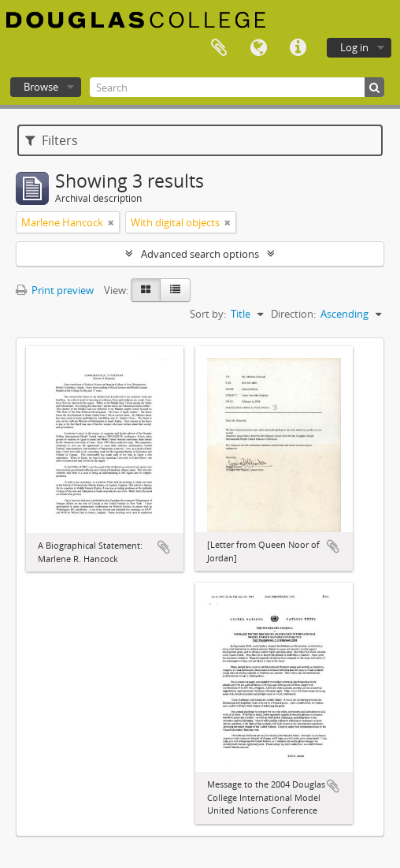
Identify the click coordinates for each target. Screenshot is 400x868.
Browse (41, 87)
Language (258, 48)
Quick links (298, 48)
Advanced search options (200, 254)
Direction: (293, 314)
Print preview (55, 290)
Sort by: (208, 314)
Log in (354, 47)
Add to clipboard (164, 547)
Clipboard (219, 48)
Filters (52, 140)
